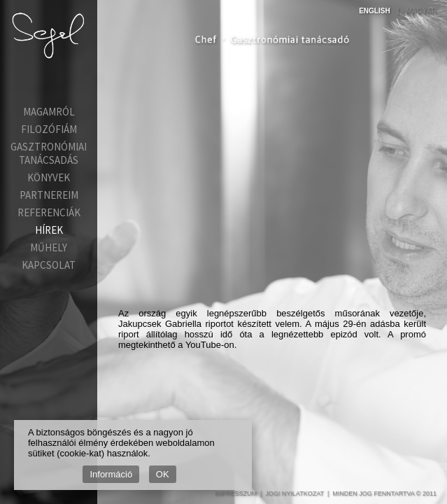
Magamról (49, 112)
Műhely (49, 247)
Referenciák (49, 212)
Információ (111, 474)
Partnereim (49, 195)
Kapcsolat (49, 265)
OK (163, 474)
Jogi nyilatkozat (295, 493)
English (374, 11)
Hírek (49, 230)
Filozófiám (49, 129)
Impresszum (236, 493)
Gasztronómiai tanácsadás (49, 153)
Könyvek (49, 177)
